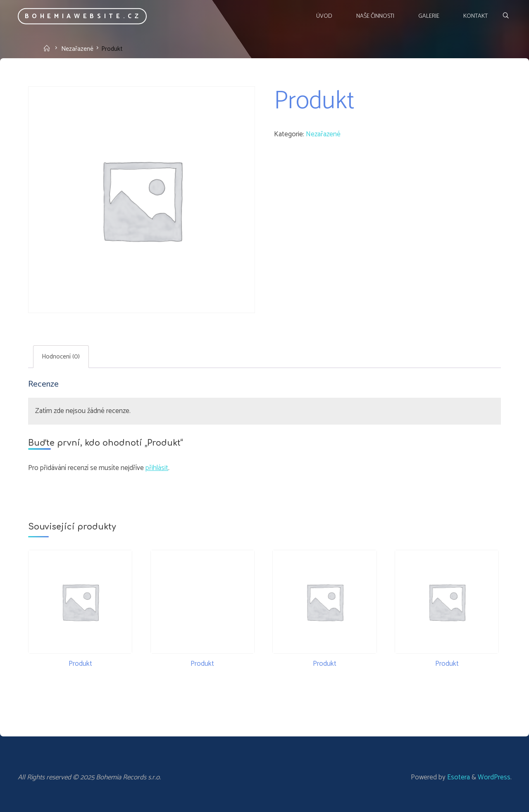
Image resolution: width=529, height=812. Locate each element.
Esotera (458, 777)
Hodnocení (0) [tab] (61, 357)
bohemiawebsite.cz (83, 16)
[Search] (505, 16)
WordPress (494, 777)
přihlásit (157, 468)
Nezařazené (77, 49)
